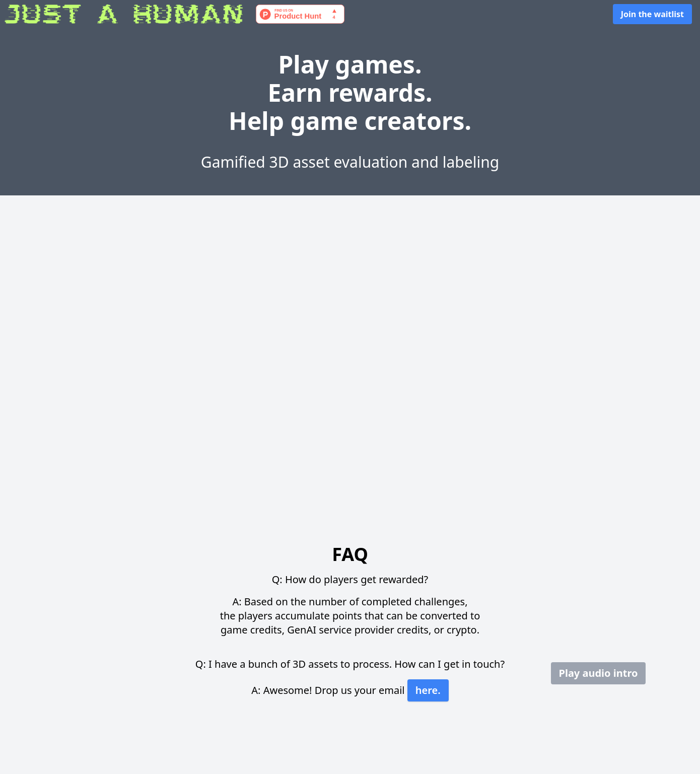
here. (428, 690)
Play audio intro (599, 673)
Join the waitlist (652, 14)
